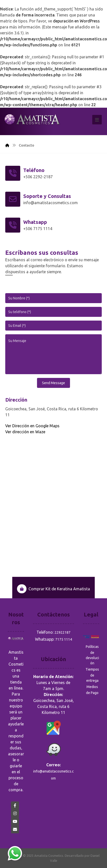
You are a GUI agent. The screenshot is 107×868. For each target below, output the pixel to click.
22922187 (62, 632)
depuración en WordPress (76, 21)
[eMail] (15, 829)
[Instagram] (15, 813)
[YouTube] (15, 821)
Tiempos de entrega (92, 675)
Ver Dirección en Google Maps (32, 426)
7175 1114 (64, 639)
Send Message (53, 383)
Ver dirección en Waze (25, 432)
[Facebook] (15, 805)
